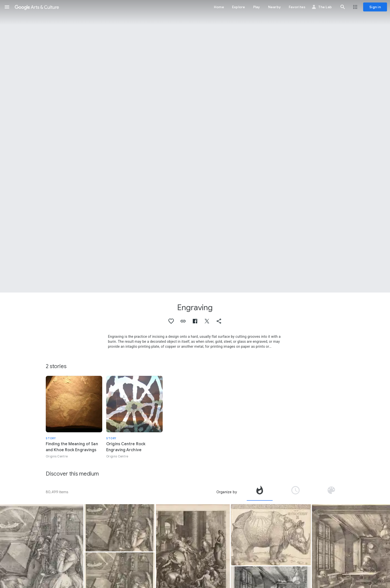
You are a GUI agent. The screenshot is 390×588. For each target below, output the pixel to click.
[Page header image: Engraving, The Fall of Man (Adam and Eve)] (195, 146)
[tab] (260, 492)
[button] (7, 7)
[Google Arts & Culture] (37, 7)
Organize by (227, 492)
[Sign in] (375, 7)
